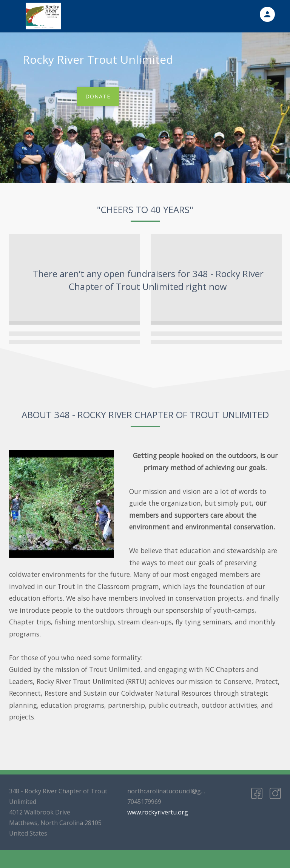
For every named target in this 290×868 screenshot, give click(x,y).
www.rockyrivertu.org (158, 812)
